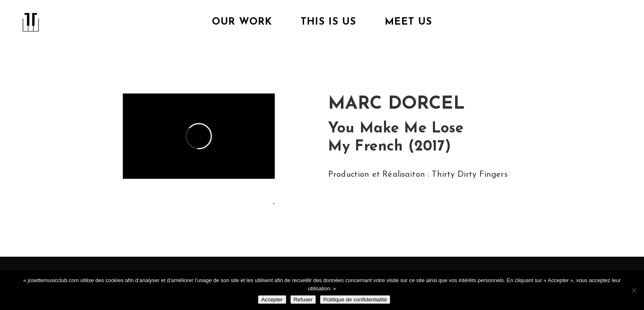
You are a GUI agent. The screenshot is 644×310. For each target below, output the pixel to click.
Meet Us (408, 22)
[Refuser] (634, 290)
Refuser (303, 300)
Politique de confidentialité (355, 300)
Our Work (242, 22)
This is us (328, 22)
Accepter (272, 300)
